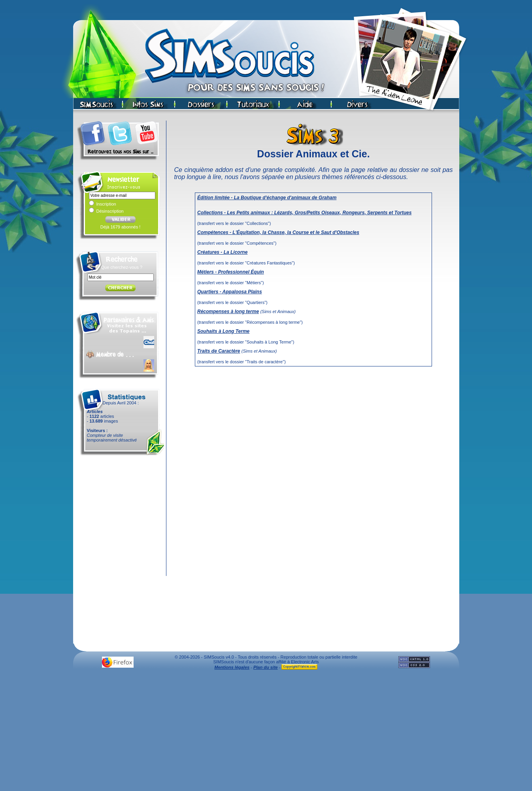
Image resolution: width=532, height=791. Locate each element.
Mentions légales (232, 667)
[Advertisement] (266, 732)
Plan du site (266, 667)
